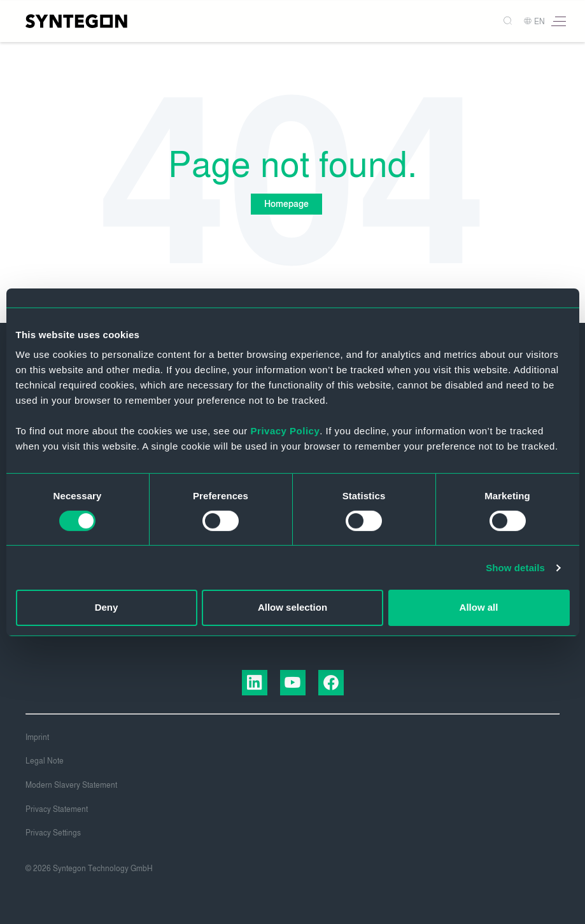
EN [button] (534, 22)
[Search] (503, 21)
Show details (515, 568)
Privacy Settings (53, 833)
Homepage (286, 204)
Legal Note (45, 761)
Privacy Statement (57, 809)
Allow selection (292, 607)
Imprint (37, 737)
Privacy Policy (285, 431)
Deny (107, 607)
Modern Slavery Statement (71, 785)
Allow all (479, 607)
